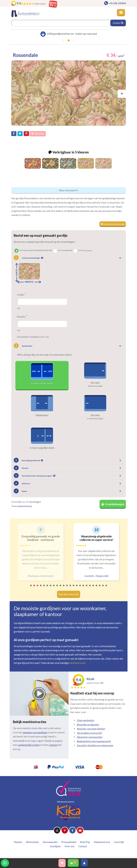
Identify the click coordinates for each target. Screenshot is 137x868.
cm (18, 308)
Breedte (22, 317)
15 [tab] (77, 588)
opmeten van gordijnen (35, 732)
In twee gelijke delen (42, 383)
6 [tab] (47, 588)
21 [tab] (97, 588)
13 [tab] (70, 588)
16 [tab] (80, 588)
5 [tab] (44, 588)
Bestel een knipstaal (113, 224)
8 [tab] (54, 588)
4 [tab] (41, 588)
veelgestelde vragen (28, 745)
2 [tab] (34, 588)
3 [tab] (38, 588)
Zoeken (118, 23)
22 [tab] (100, 588)
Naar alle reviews (69, 594)
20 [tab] (93, 588)
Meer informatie (68, 190)
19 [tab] (90, 588)
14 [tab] (74, 588)
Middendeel (42, 415)
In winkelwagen (113, 504)
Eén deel (95, 383)
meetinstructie (77, 663)
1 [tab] (31, 588)
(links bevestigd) (95, 386)
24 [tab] (106, 588)
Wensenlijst (38, 134)
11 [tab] (64, 588)
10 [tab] (61, 588)
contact (53, 745)
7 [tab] (51, 588)
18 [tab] (87, 588)
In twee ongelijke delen (42, 448)
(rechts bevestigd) (95, 419)
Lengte (22, 294)
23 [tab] (103, 588)
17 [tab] (83, 588)
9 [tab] (57, 588)
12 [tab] (67, 588)
